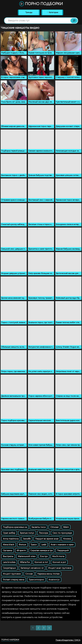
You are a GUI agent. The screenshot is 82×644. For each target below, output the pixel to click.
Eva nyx (44, 556)
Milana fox (25, 562)
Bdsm (66, 527)
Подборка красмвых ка (15, 527)
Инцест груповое (12, 574)
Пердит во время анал (47, 539)
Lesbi (44, 545)
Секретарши (9, 568)
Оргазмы (8, 550)
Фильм (22, 545)
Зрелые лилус (27, 533)
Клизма (67, 539)
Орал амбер (9, 533)
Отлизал (54, 527)
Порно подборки (41, 4)
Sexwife (27, 539)
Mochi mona (58, 556)
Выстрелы (8, 556)
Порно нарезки (10, 640)
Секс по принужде (62, 533)
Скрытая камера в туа (41, 550)
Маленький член (27, 556)
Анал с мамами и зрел (62, 545)
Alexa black (9, 545)
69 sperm (21, 550)
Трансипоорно (36, 580)
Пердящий (63, 550)
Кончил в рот (59, 562)
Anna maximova (11, 539)
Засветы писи (39, 527)
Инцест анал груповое (60, 568)
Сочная (29, 574)
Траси (34, 545)
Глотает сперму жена (14, 580)
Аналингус (54, 580)
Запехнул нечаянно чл (32, 568)
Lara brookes (9, 562)
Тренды (29, 12)
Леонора (43, 533)
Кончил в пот (41, 562)
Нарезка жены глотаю (48, 574)
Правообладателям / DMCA (68, 640)
